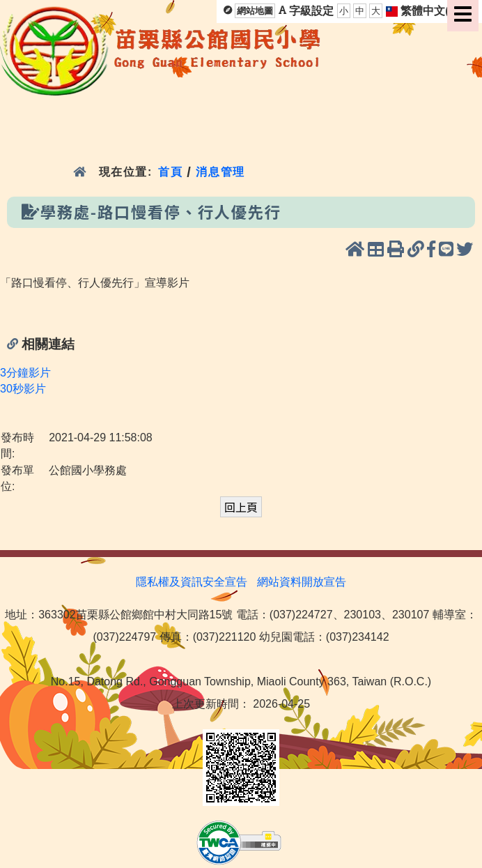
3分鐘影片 (25, 373)
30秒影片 (23, 389)
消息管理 (220, 172)
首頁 (170, 172)
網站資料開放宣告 (302, 582)
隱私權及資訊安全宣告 (192, 582)
